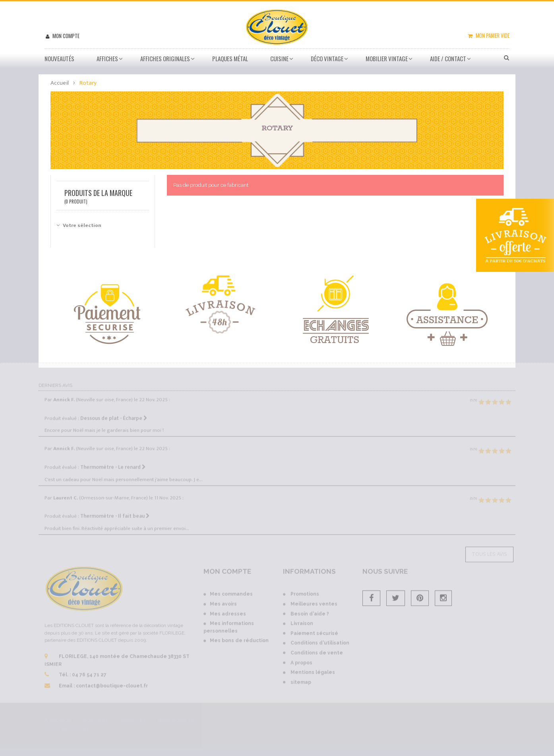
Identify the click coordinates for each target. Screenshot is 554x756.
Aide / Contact (448, 58)
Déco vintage (327, 58)
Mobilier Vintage (387, 58)
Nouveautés (59, 58)
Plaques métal (230, 58)
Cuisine (279, 58)
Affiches (107, 58)
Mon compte (65, 36)
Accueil (60, 83)
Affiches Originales (165, 58)
